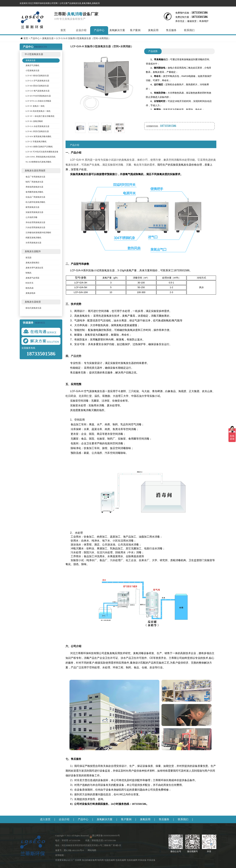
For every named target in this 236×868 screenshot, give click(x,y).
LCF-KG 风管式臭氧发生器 (37, 131)
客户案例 (135, 30)
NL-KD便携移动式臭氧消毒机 (38, 162)
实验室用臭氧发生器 (34, 212)
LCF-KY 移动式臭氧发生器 (37, 76)
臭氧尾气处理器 (32, 278)
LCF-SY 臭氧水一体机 (35, 106)
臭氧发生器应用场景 (35, 171)
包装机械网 (110, 860)
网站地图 (92, 850)
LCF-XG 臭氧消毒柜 (34, 121)
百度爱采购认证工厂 (65, 860)
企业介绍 (81, 30)
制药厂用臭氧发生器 (34, 182)
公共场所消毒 (31, 217)
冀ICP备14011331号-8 (74, 850)
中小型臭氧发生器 (34, 54)
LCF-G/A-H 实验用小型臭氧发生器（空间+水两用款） (83, 38)
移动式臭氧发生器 (33, 308)
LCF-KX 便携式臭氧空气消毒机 (39, 147)
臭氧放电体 (30, 293)
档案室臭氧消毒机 (33, 238)
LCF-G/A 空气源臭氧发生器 (37, 81)
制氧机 (29, 273)
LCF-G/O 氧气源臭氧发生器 (38, 91)
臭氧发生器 (48, 38)
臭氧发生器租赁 (33, 302)
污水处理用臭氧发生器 (35, 227)
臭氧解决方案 (117, 30)
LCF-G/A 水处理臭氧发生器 (37, 126)
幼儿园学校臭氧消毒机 (35, 202)
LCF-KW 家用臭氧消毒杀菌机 (38, 136)
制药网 (101, 860)
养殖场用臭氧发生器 (34, 187)
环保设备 (142, 860)
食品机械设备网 (90, 860)
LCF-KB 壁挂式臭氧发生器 (37, 86)
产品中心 (99, 30)
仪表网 (78, 860)
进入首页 (45, 819)
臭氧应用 (153, 30)
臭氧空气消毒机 (32, 65)
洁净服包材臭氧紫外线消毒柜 (38, 233)
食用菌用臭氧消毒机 (34, 192)
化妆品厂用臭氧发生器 (35, 197)
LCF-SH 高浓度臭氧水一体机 (38, 111)
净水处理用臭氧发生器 (35, 222)
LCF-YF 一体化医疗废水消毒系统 (40, 116)
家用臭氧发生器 (32, 207)
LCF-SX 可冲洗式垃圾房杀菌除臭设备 (42, 152)
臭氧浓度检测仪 (32, 263)
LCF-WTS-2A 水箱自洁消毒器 (38, 101)
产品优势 (153, 51)
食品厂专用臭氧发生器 (35, 177)
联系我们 (189, 30)
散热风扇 (29, 288)
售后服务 (171, 30)
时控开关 (29, 283)
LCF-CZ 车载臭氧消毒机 (36, 142)
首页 (63, 30)
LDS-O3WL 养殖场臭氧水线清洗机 (41, 157)
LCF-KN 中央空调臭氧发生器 (38, 96)
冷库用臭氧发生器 (33, 243)
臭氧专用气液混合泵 (34, 268)
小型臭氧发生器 (32, 71)
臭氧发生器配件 (33, 251)
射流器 (29, 258)
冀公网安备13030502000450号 (106, 836)
